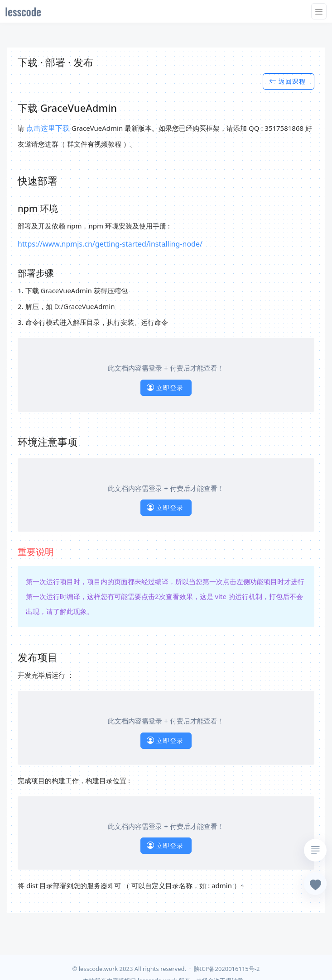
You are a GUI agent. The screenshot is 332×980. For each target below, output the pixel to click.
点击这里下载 (48, 128)
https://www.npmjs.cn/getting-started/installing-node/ (110, 244)
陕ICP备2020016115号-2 (227, 969)
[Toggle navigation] (319, 11)
